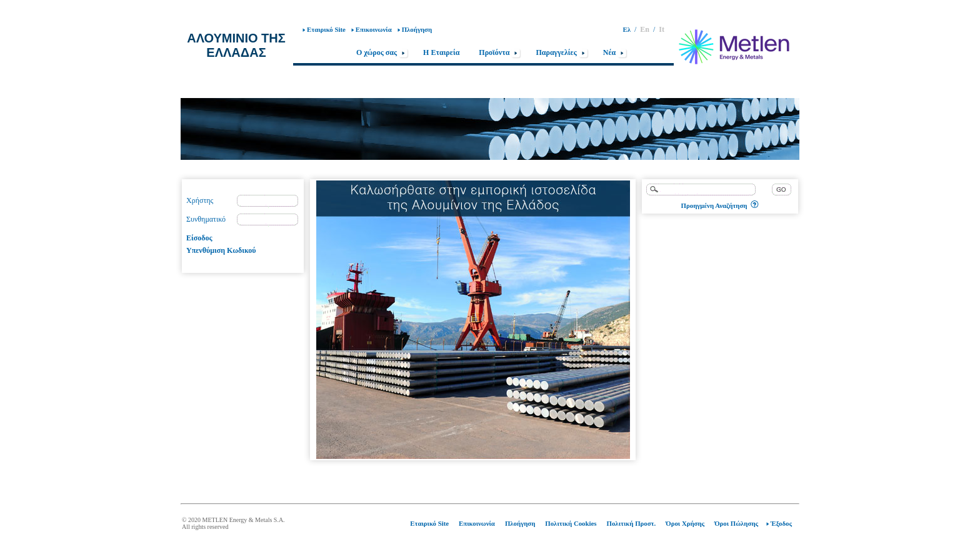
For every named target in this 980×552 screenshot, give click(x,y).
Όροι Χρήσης (685, 523)
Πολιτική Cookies (571, 523)
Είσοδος (199, 238)
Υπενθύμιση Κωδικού (221, 250)
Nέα (616, 53)
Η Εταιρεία (441, 52)
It (662, 29)
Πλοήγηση (417, 29)
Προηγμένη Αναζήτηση (714, 205)
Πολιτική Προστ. (632, 523)
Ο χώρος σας (382, 53)
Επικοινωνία (374, 29)
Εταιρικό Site (326, 29)
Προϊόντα (500, 53)
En (645, 29)
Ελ (627, 29)
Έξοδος (781, 523)
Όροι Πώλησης (736, 523)
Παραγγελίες (562, 53)
